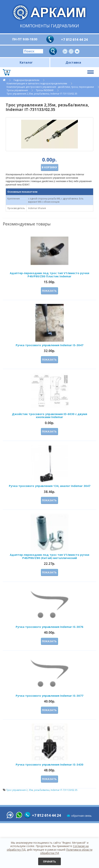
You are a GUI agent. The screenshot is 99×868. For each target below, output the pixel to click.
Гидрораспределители (26, 80)
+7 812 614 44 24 (74, 39)
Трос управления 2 (17, 790)
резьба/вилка (42, 790)
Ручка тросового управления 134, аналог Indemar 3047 (50, 486)
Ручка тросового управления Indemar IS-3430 (49, 764)
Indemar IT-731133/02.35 (64, 790)
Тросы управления (17, 90)
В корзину (49, 167)
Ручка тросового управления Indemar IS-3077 (49, 696)
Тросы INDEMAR (45, 90)
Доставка (73, 62)
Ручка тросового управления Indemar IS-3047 (49, 345)
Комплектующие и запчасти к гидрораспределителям (37, 83)
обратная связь (81, 816)
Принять (49, 861)
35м (31, 790)
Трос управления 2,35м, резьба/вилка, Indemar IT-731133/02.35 (42, 94)
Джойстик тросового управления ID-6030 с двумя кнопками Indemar (49, 416)
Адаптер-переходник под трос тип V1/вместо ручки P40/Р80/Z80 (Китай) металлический (49, 556)
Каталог (26, 62)
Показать (49, 291)
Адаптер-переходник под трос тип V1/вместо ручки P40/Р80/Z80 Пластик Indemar (49, 275)
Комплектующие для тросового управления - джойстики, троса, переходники (50, 87)
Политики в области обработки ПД (66, 851)
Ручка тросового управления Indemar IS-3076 (49, 627)
